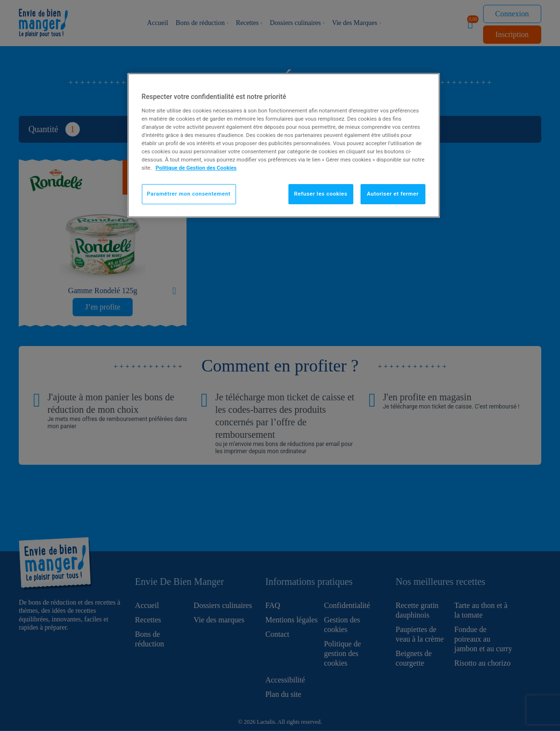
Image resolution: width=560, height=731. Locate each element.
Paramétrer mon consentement (189, 194)
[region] (284, 145)
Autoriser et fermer (393, 194)
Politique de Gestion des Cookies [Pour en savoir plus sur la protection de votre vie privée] (196, 168)
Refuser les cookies (321, 194)
